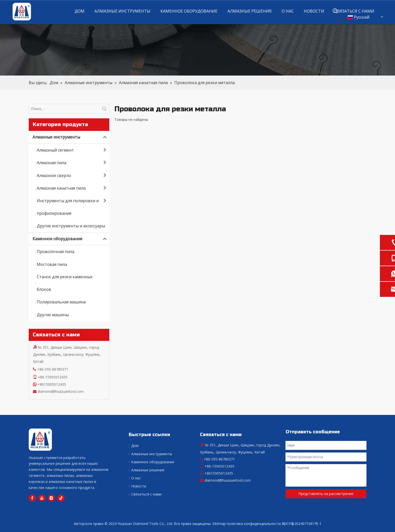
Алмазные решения (148, 470)
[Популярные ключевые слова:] (335, 11)
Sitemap (219, 524)
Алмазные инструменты (71, 137)
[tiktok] (61, 498)
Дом (135, 446)
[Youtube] (42, 498)
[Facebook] (32, 498)
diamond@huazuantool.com (61, 391)
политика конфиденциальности (254, 524)
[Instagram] (51, 498)
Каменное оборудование (71, 239)
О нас (136, 478)
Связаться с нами (146, 494)
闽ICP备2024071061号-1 (302, 524)
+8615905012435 (52, 384)
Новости (139, 486)
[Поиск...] (64, 109)
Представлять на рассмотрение (326, 494)
